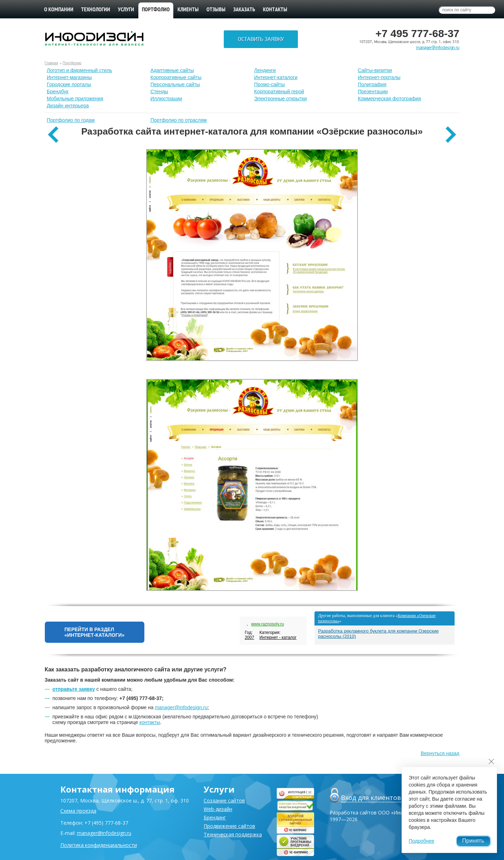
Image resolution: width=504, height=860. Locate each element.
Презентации (373, 91)
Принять (473, 841)
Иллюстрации (166, 99)
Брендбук (58, 91)
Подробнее (422, 841)
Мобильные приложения (75, 99)
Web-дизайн (218, 809)
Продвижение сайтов (229, 826)
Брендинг (215, 817)
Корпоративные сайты (176, 77)
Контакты (275, 10)
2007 (249, 637)
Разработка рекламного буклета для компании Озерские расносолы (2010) (378, 634)
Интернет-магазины (70, 77)
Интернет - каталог (278, 637)
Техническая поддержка (233, 834)
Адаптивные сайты (172, 70)
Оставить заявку (261, 39)
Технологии (96, 10)
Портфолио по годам (71, 120)
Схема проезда (78, 811)
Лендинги (265, 70)
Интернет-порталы (379, 77)
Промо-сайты (269, 84)
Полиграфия (372, 84)
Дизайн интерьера (68, 106)
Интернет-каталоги (276, 77)
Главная (52, 63)
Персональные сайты (175, 84)
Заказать (244, 10)
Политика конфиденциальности (99, 845)
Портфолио (72, 63)
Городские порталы (69, 84)
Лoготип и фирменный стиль (80, 70)
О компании (59, 10)
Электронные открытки (280, 99)
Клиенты (188, 10)
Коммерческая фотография (389, 99)
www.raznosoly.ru (267, 624)
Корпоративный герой (279, 91)
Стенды (159, 91)
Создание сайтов (224, 800)
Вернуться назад (440, 753)
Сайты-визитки (375, 70)
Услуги (126, 10)
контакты (150, 722)
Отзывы (216, 10)
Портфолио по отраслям (179, 120)
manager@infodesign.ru (438, 48)
